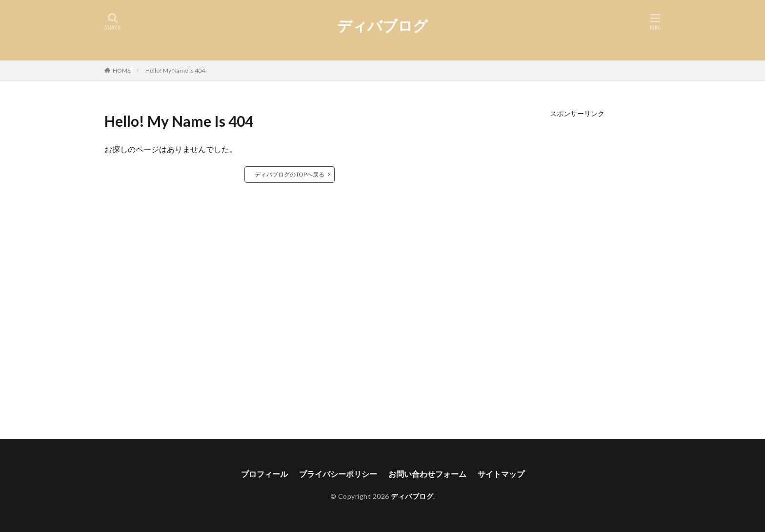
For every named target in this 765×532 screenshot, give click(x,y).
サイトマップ (501, 474)
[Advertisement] (577, 263)
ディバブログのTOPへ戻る (290, 174)
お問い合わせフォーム (427, 474)
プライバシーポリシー (338, 474)
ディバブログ (382, 26)
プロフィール (264, 474)
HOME (122, 70)
